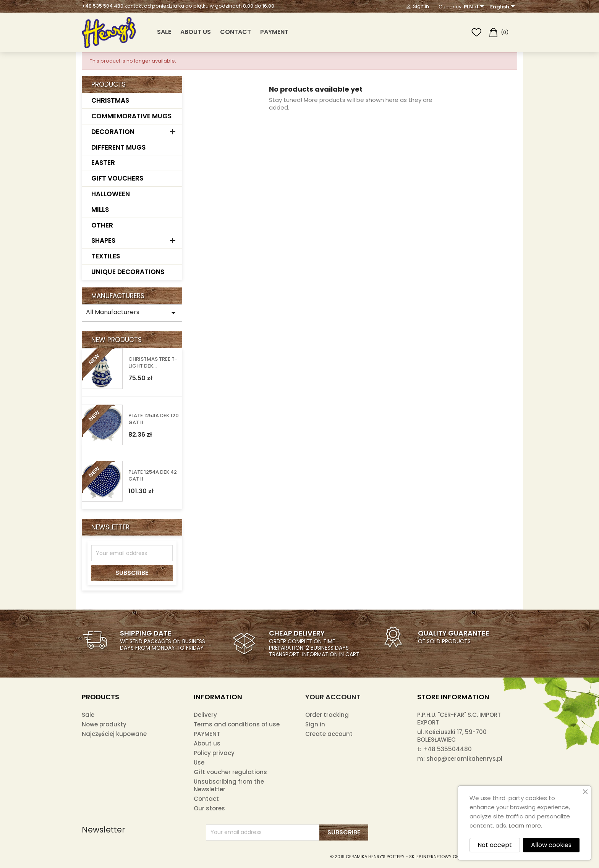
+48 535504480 (447, 749)
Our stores (209, 808)
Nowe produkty (104, 724)
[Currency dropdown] (475, 7)
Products (108, 84)
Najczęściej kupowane (114, 734)
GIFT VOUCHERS (117, 178)
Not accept (495, 845)
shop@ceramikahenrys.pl (464, 759)
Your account (333, 697)
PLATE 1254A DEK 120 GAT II (154, 419)
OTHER (102, 225)
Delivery (205, 715)
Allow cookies (551, 845)
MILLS (100, 210)
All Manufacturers (132, 313)
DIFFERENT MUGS (118, 147)
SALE (164, 32)
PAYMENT (274, 32)
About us (196, 32)
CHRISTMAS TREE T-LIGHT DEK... (153, 363)
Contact (236, 32)
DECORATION (113, 132)
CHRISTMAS (110, 100)
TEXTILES (106, 256)
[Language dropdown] (504, 7)
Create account (329, 734)
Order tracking (327, 715)
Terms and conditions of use (237, 724)
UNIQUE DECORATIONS (128, 272)
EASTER (103, 163)
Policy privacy (214, 753)
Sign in (315, 724)
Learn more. (525, 825)
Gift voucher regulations (230, 772)
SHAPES (103, 240)
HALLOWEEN (111, 194)
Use (199, 762)
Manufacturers (118, 296)
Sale (88, 715)
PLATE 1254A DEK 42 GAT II (153, 476)
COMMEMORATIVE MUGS (131, 116)
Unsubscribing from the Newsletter (229, 785)
